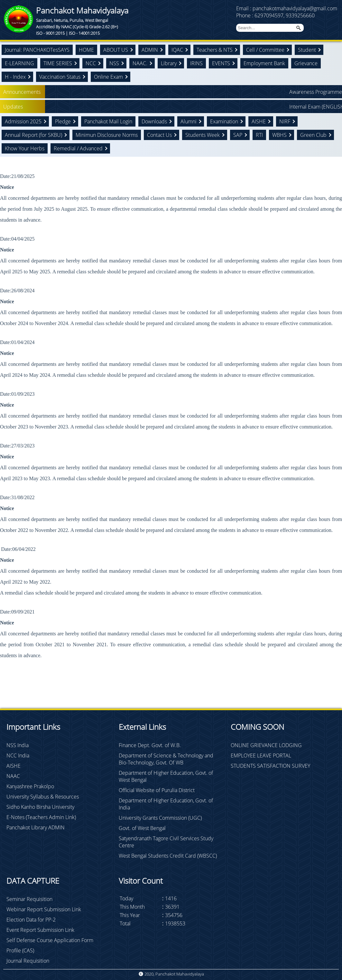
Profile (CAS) (20, 950)
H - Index (15, 77)
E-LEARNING (19, 63)
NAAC (13, 776)
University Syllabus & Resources (43, 797)
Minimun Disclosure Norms (107, 135)
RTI (259, 135)
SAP (238, 135)
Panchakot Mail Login (108, 121)
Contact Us (159, 135)
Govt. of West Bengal (142, 828)
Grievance (306, 63)
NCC (91, 63)
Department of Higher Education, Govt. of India (166, 804)
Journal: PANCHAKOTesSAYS (37, 50)
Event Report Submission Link (40, 930)
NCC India (18, 755)
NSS (114, 63)
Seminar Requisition (29, 899)
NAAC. (140, 63)
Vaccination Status (60, 77)
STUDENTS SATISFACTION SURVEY (270, 766)
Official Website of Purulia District (157, 790)
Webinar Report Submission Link (44, 909)
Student (307, 50)
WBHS (279, 135)
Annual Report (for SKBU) (33, 135)
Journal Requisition (28, 961)
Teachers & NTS (215, 50)
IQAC (177, 50)
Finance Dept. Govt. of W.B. (150, 745)
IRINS (196, 63)
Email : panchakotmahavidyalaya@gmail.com (287, 8)
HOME (86, 50)
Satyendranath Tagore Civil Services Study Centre (166, 842)
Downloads (154, 121)
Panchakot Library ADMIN (36, 827)
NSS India (18, 745)
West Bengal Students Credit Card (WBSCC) (168, 856)
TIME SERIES (58, 63)
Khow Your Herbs (25, 148)
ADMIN (150, 50)
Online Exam (108, 77)
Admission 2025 (23, 121)
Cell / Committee (265, 50)
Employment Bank (264, 63)
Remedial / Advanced (78, 148)
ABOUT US (116, 50)
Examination (224, 121)
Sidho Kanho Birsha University (40, 807)
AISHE (259, 121)
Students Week (203, 135)
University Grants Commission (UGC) (160, 818)
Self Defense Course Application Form (50, 940)
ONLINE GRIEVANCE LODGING (266, 745)
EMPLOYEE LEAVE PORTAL (261, 755)
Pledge (63, 121)
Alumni (189, 121)
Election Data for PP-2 (31, 920)
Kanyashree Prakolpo (30, 786)
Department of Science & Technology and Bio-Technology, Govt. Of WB (166, 759)
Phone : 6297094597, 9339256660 (275, 15)
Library (169, 63)
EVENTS (221, 63)
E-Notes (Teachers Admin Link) (41, 817)
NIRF (285, 121)
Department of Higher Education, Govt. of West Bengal (166, 776)
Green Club (313, 135)
